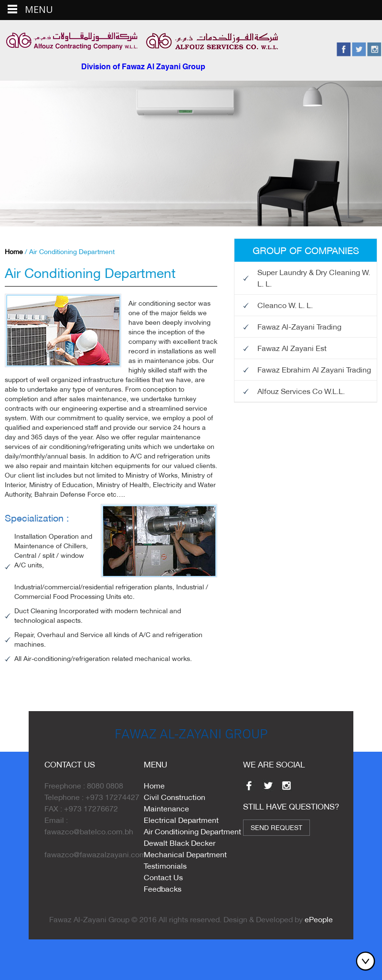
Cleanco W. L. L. (285, 305)
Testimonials (165, 866)
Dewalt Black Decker (180, 843)
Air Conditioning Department (192, 831)
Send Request (276, 828)
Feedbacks (163, 889)
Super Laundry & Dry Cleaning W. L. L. (314, 278)
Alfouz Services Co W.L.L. (301, 391)
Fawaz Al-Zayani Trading (299, 326)
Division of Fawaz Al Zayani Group (143, 67)
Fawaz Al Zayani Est (292, 348)
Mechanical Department (185, 854)
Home (14, 252)
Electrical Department (181, 820)
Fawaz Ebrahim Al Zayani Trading (314, 369)
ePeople (319, 919)
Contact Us (163, 877)
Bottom (368, 961)
